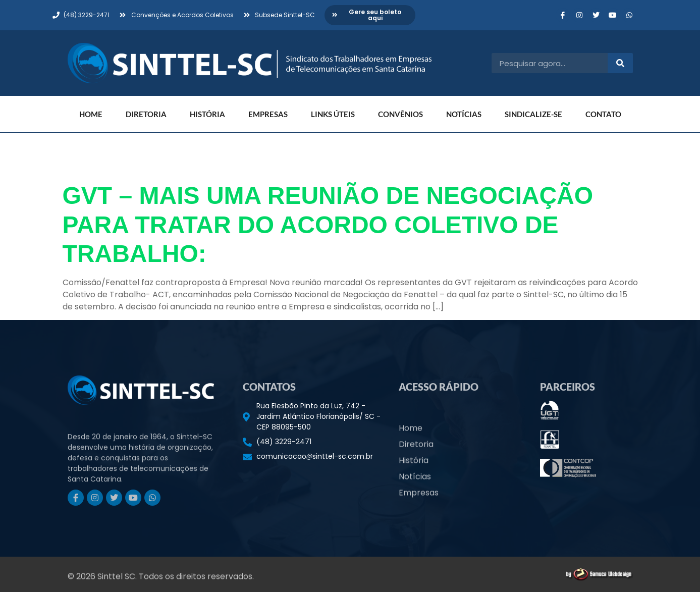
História (207, 114)
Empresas (268, 114)
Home (91, 114)
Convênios (400, 114)
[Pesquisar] (620, 63)
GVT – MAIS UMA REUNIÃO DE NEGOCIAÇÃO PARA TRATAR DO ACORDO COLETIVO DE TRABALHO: (328, 225)
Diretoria (146, 114)
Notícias (464, 114)
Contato (603, 114)
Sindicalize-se (533, 114)
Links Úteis (333, 114)
